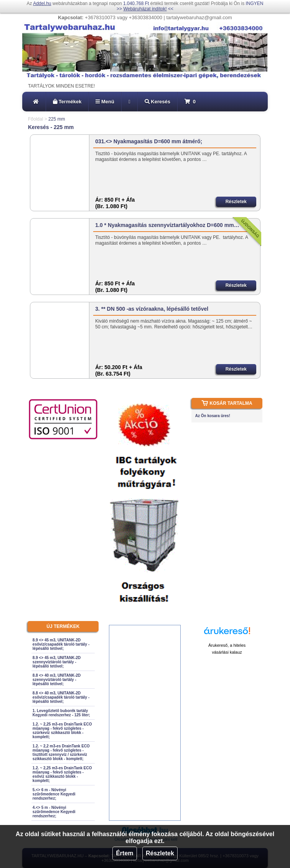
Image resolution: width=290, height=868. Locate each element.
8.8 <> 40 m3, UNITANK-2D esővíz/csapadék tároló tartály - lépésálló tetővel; (61, 697)
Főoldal (35, 119)
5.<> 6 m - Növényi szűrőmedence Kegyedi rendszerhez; (54, 794)
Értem (124, 853)
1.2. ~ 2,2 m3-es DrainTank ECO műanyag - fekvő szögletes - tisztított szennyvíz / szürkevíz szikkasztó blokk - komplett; (61, 752)
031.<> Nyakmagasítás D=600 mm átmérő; (149, 141)
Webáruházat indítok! (145, 9)
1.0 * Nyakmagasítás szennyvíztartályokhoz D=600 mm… (167, 225)
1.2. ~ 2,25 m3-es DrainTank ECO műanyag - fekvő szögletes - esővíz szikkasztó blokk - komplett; (62, 774)
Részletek (160, 853)
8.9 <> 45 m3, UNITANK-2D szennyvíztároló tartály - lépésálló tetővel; (57, 662)
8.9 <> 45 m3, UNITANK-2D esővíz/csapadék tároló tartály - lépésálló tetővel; (61, 644)
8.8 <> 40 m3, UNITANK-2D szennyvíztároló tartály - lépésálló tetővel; (57, 680)
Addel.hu (42, 3)
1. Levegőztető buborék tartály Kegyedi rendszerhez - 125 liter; (61, 713)
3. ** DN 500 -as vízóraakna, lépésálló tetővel (152, 309)
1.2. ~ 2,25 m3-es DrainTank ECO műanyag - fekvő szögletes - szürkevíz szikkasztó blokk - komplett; (62, 731)
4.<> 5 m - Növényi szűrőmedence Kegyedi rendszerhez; (54, 812)
